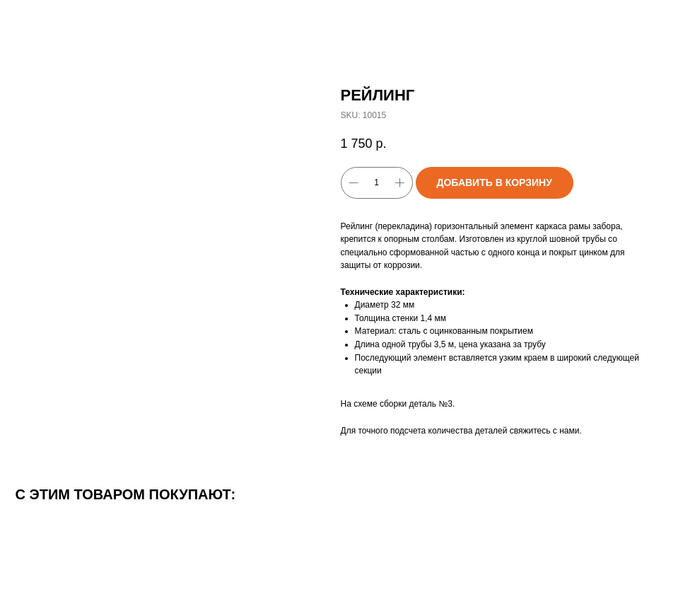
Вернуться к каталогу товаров (83, 21)
